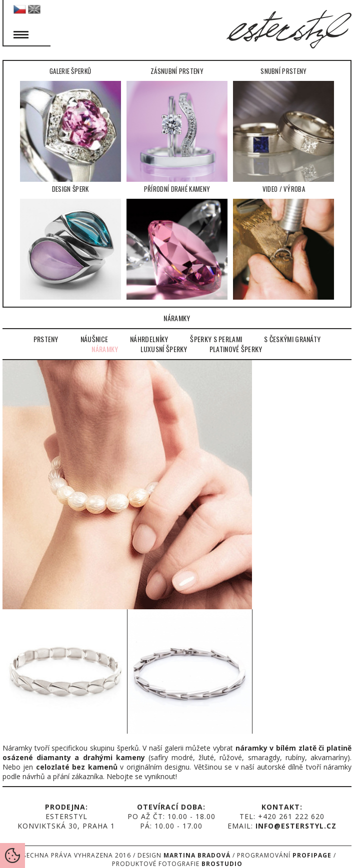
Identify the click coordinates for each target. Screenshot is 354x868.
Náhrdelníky (149, 339)
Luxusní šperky (164, 349)
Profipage (312, 855)
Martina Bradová (197, 855)
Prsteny (46, 339)
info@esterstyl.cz (296, 826)
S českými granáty (292, 339)
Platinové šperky (236, 349)
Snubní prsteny (283, 124)
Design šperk (70, 242)
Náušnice (94, 339)
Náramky (105, 349)
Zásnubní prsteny (177, 124)
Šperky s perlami (216, 339)
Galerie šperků (70, 124)
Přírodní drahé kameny (177, 242)
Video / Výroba (283, 242)
